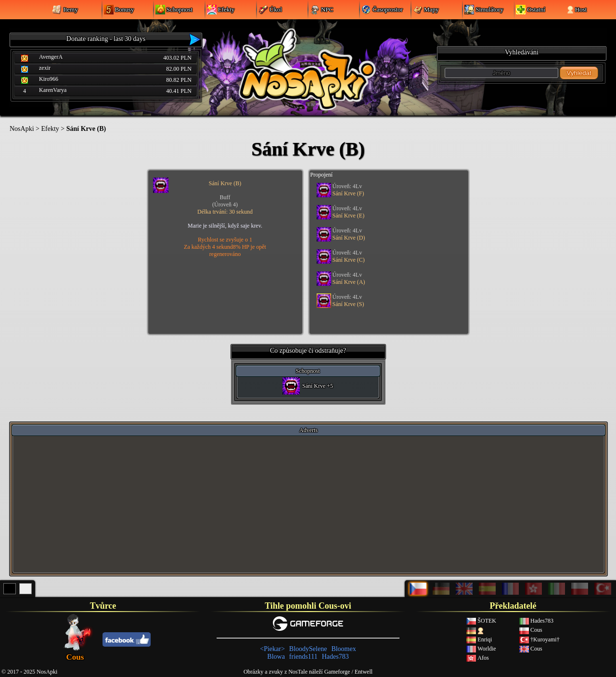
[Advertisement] (308, 504)
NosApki (22, 129)
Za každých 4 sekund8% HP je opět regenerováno (225, 250)
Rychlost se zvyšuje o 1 (225, 240)
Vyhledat (579, 73)
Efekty (50, 129)
